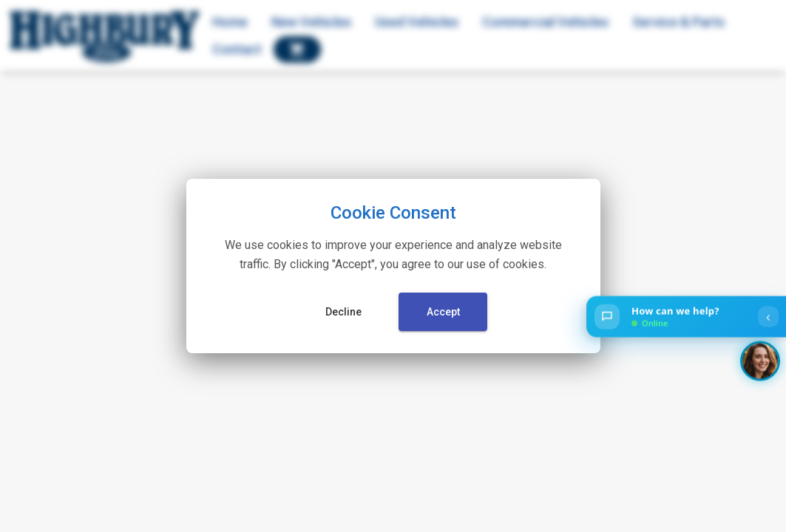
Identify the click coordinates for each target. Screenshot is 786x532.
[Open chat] (686, 317)
